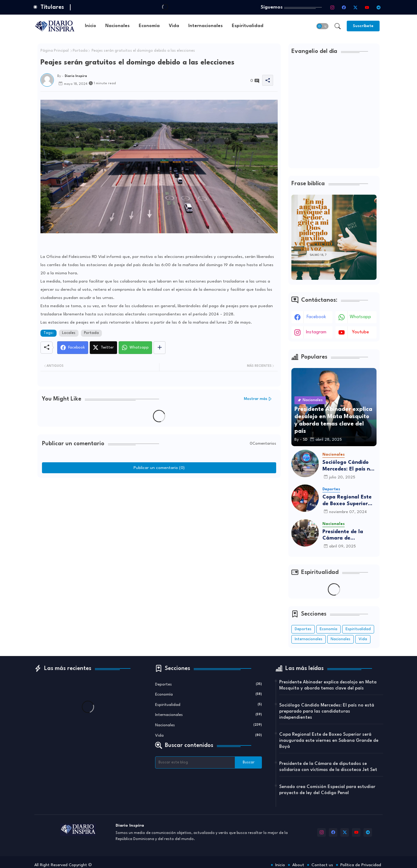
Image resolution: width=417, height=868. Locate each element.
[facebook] (344, 7)
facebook (316, 317)
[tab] (90, 26)
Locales (69, 333)
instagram (316, 332)
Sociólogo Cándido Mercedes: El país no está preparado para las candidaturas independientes (349, 466)
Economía (149, 26)
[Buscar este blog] (195, 762)
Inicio (90, 26)
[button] (322, 26)
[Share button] (160, 348)
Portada (80, 51)
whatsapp (360, 317)
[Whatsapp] (135, 348)
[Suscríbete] (363, 26)
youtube (360, 332)
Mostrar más (256, 399)
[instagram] (332, 7)
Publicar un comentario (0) (159, 468)
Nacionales (117, 26)
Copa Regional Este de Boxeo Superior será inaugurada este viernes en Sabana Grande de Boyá (349, 501)
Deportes (303, 629)
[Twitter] (103, 348)
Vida (174, 26)
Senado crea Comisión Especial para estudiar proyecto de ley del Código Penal (327, 790)
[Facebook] (73, 348)
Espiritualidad (248, 26)
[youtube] (367, 7)
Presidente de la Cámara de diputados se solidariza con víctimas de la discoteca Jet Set (344, 535)
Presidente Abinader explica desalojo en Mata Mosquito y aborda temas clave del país (328, 685)
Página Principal (55, 51)
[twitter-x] (355, 7)
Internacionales (205, 26)
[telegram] (378, 7)
